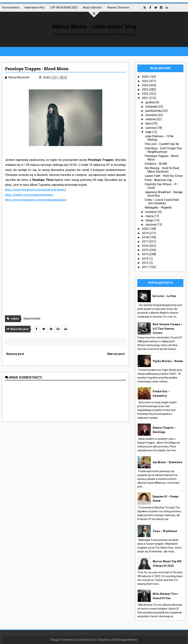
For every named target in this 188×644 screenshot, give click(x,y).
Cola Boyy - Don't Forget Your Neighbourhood (163, 150)
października (154, 111)
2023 (146, 90)
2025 (146, 81)
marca (150, 216)
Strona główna (11, 8)
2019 (146, 233)
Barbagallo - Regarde (158, 207)
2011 (146, 267)
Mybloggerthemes (126, 640)
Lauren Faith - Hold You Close (164, 176)
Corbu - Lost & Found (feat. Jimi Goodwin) (162, 202)
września (152, 115)
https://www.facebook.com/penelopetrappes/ (36, 190)
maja (149, 132)
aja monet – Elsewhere (167, 462)
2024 (146, 85)
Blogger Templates (63, 640)
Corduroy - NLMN (156, 164)
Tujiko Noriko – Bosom (168, 361)
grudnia (150, 102)
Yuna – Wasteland (165, 531)
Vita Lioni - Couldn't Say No (162, 144)
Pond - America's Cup (158, 180)
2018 (146, 237)
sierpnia (151, 119)
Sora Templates (101, 640)
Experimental (32, 319)
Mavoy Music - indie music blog (94, 26)
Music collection (92, 8)
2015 (146, 250)
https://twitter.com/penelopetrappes (29, 195)
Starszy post (116, 354)
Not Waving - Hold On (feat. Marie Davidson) (162, 170)
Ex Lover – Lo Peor (164, 296)
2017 (146, 242)
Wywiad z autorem (118, 8)
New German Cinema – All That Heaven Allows (167, 329)
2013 (146, 259)
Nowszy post (15, 354)
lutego (150, 220)
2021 (146, 98)
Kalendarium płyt (35, 8)
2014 (146, 254)
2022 (146, 94)
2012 (146, 263)
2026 (146, 77)
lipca (149, 123)
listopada (152, 107)
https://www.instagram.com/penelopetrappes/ (36, 200)
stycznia (151, 225)
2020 (146, 229)
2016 (146, 246)
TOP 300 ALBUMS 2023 (64, 8)
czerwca (151, 128)
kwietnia (151, 212)
